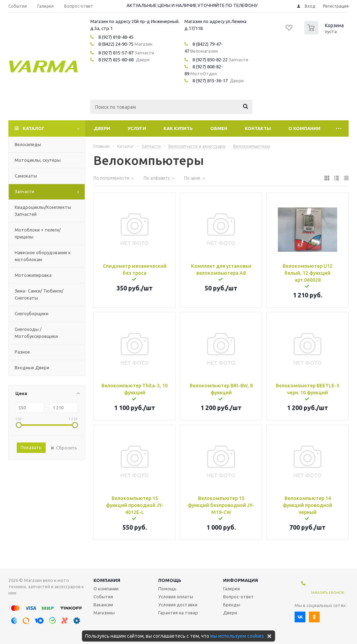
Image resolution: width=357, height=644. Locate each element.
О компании (304, 128)
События (103, 597)
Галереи (231, 589)
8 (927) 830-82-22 (210, 60)
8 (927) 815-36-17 (210, 81)
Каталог (34, 128)
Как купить (178, 128)
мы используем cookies (237, 636)
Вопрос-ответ (238, 597)
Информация (241, 580)
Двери (102, 128)
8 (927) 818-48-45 (116, 37)
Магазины (104, 613)
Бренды (232, 605)
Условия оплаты (176, 597)
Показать (31, 447)
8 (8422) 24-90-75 (116, 44)
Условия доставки (178, 605)
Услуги (137, 128)
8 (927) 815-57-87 (116, 53)
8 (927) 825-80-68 (116, 60)
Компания (107, 580)
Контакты (258, 128)
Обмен (219, 128)
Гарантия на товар (178, 613)
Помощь (170, 580)
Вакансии (103, 605)
